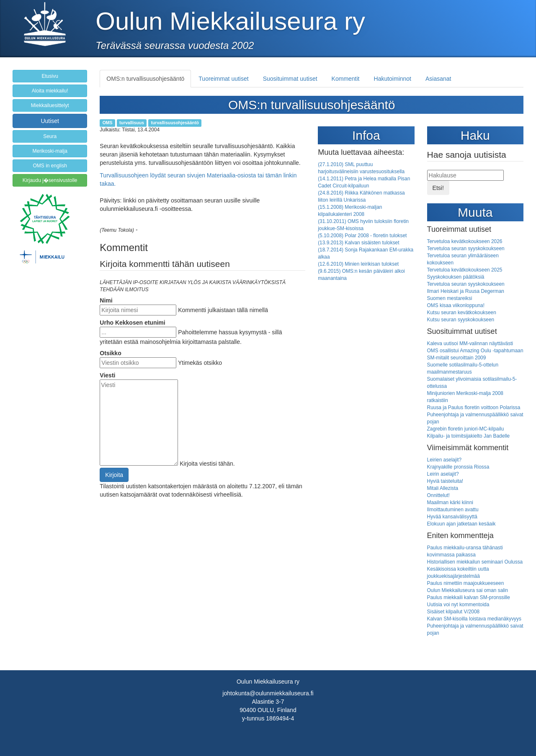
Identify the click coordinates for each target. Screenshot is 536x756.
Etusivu (50, 76)
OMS (108, 123)
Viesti (107, 375)
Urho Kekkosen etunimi (132, 323)
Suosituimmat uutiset (290, 79)
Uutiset (50, 121)
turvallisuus (132, 123)
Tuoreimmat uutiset (223, 79)
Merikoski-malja (50, 151)
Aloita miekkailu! (50, 91)
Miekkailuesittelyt (50, 105)
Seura (50, 136)
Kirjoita (114, 475)
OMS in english (50, 166)
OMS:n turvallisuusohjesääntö (145, 79)
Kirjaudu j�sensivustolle (50, 180)
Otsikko (110, 353)
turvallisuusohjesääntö (175, 123)
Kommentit (346, 79)
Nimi (106, 300)
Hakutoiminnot (393, 79)
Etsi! (438, 188)
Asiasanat (438, 79)
